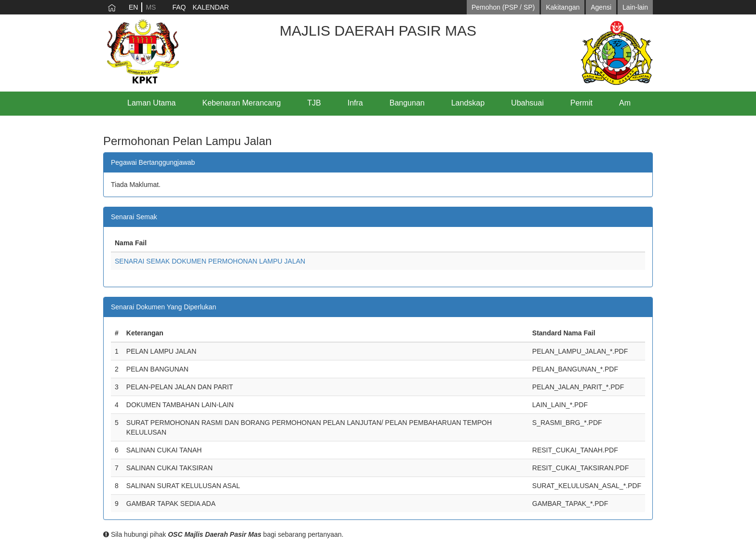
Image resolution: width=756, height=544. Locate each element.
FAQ (179, 7)
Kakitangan (563, 7)
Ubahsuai (527, 103)
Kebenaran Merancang (242, 103)
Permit (581, 103)
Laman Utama (152, 103)
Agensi (601, 7)
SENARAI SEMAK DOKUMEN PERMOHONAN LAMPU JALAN (210, 261)
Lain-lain (635, 7)
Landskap (468, 103)
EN (133, 7)
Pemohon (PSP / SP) (503, 7)
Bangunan (407, 103)
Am (625, 103)
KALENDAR (210, 7)
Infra (355, 103)
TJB (314, 103)
